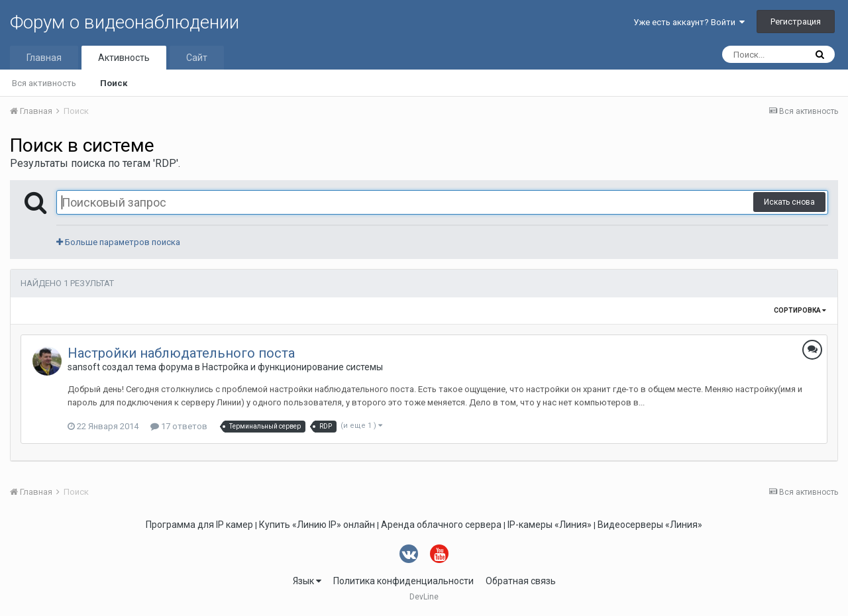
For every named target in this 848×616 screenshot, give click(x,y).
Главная (44, 58)
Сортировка (800, 310)
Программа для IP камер (199, 525)
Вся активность (44, 83)
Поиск (114, 83)
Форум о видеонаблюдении (125, 22)
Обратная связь (521, 581)
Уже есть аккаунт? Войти (689, 22)
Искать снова (789, 202)
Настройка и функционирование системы (292, 367)
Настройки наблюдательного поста (181, 353)
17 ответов (179, 426)
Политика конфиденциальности (403, 581)
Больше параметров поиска (118, 242)
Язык (307, 581)
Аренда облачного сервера (441, 525)
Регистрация (796, 22)
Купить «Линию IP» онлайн (317, 525)
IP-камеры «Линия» (550, 525)
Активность (124, 58)
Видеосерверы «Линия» (650, 525)
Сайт (197, 58)
